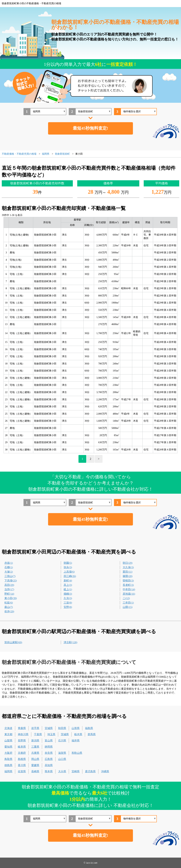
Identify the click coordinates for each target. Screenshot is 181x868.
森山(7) (9, 607)
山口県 (62, 759)
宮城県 (49, 728)
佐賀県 (22, 771)
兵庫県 (35, 753)
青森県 (22, 728)
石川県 (62, 741)
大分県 (62, 771)
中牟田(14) (129, 589)
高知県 (49, 765)
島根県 (22, 759)
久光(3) (68, 598)
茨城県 (65, 734)
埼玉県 (51, 734)
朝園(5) (68, 563)
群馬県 (92, 734)
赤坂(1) (9, 563)
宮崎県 (76, 771)
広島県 (49, 759)
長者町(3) (128, 585)
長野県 (22, 741)
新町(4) (68, 581)
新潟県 (35, 741)
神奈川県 (23, 734)
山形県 (76, 728)
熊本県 (49, 771)
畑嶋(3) (68, 594)
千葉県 (38, 734)
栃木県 (78, 734)
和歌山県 (77, 753)
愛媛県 (35, 765)
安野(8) (68, 607)
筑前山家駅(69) (13, 642)
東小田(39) (11, 598)
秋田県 (62, 728)
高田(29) (9, 585)
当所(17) (9, 589)
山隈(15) (128, 607)
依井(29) (9, 611)
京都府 (22, 753)
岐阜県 (22, 747)
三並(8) (68, 603)
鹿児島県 (90, 771)
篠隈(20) (128, 576)
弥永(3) (68, 567)
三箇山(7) (10, 576)
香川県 (22, 765)
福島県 (89, 728)
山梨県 (8, 741)
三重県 (35, 747)
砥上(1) (68, 589)
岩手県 (35, 728)
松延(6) (9, 603)
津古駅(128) (71, 642)
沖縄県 (105, 771)
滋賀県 (62, 753)
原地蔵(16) (129, 594)
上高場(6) (69, 572)
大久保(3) (128, 567)
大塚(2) (9, 572)
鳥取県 (8, 759)
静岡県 (49, 747)
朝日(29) (128, 563)
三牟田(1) (128, 603)
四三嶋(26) (70, 576)
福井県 (76, 741)
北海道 (8, 728)
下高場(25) (11, 581)
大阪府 (8, 753)
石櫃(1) (9, 567)
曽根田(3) (128, 581)
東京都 (8, 734)
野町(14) (9, 594)
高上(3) (68, 585)
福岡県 (8, 771)
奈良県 (49, 753)
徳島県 (8, 765)
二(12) (126, 598)
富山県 (49, 741)
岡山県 (35, 759)
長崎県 (35, 771)
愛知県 (8, 747)
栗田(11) (127, 572)
